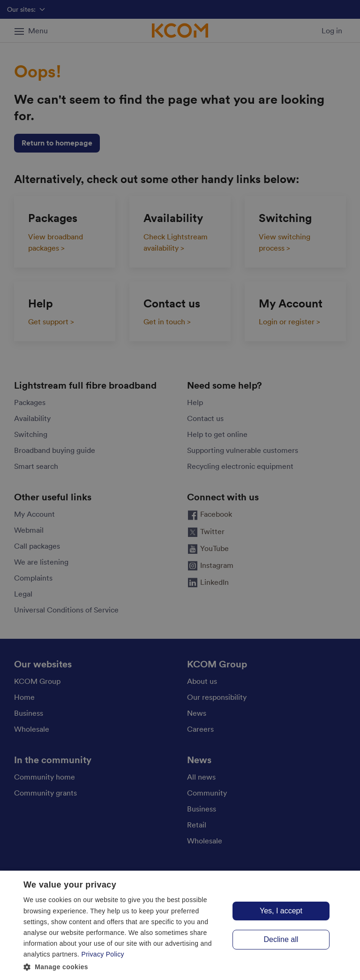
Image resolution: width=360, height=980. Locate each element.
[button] (124, 967)
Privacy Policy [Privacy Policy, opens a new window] (103, 954)
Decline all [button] (281, 939)
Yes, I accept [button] (281, 911)
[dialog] (180, 925)
